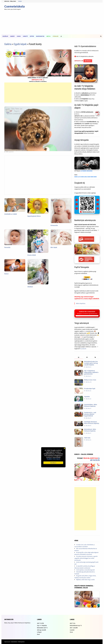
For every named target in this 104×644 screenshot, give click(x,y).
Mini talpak (54, 247)
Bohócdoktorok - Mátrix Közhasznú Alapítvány (90, 430)
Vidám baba (87, 438)
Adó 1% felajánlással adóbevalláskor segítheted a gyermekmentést (91, 372)
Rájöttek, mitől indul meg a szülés (85, 580)
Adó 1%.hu (73, 623)
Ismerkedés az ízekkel (11, 214)
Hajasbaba (87, 397)
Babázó (12, 36)
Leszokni (72, 630)
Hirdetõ (25, 36)
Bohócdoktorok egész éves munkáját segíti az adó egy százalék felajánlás (91, 363)
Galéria (8, 44)
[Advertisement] (52, 24)
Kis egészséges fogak (90, 389)
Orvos (71, 632)
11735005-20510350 (86, 171)
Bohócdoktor (40, 36)
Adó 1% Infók (40, 623)
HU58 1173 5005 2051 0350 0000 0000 (86, 177)
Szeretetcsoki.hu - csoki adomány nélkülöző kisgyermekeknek (90, 414)
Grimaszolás (54, 225)
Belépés (20, 1)
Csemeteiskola (15, 6)
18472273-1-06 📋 (38, 80)
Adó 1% (48, 36)
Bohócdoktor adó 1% (42, 628)
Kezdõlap (5, 36)
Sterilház (56, 36)
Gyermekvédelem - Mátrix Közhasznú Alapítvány (91, 405)
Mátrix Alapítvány (81, 303)
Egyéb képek (20, 44)
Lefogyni (39, 632)
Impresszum (7, 642)
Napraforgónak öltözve (34, 216)
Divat (38, 634)
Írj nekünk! (83, 349)
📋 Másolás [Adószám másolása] (88, 61)
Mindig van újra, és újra (90, 380)
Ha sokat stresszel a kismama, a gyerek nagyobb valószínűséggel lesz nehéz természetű (86, 558)
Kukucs (6, 274)
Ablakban (30, 287)
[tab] (79, 357)
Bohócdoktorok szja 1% (76, 625)
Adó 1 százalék (74, 628)
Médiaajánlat (21, 642)
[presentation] (79, 357)
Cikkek (19, 36)
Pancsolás (7, 247)
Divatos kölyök (32, 255)
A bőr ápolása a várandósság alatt (85, 570)
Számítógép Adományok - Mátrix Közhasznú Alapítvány (92, 423)
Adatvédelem (14, 642)
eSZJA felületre (85, 95)
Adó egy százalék (41, 630)
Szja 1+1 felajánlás (42, 625)
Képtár (32, 36)
